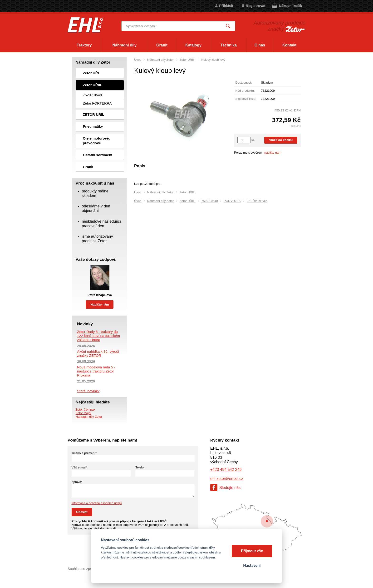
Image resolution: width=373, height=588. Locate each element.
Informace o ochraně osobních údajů (97, 503)
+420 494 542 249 (226, 469)
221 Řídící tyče (257, 201)
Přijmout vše (252, 551)
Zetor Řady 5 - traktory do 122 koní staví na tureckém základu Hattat (98, 336)
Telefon (140, 467)
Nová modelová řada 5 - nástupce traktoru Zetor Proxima (96, 371)
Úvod (138, 60)
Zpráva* (77, 482)
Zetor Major (83, 413)
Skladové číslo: (246, 99)
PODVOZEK (232, 201)
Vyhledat (228, 26)
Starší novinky (88, 391)
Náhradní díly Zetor (160, 60)
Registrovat (256, 6)
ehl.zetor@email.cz (227, 478)
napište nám (273, 153)
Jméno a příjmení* (84, 453)
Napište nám (100, 304)
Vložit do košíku (281, 140)
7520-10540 (209, 201)
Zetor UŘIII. (188, 60)
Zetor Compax (85, 410)
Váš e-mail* (79, 467)
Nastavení (252, 565)
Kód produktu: (245, 91)
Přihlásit (226, 6)
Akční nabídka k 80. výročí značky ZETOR (98, 353)
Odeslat (82, 512)
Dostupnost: (244, 83)
